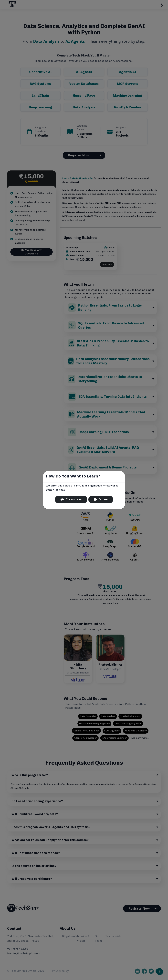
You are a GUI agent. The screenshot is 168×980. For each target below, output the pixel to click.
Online (101, 499)
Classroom (71, 499)
